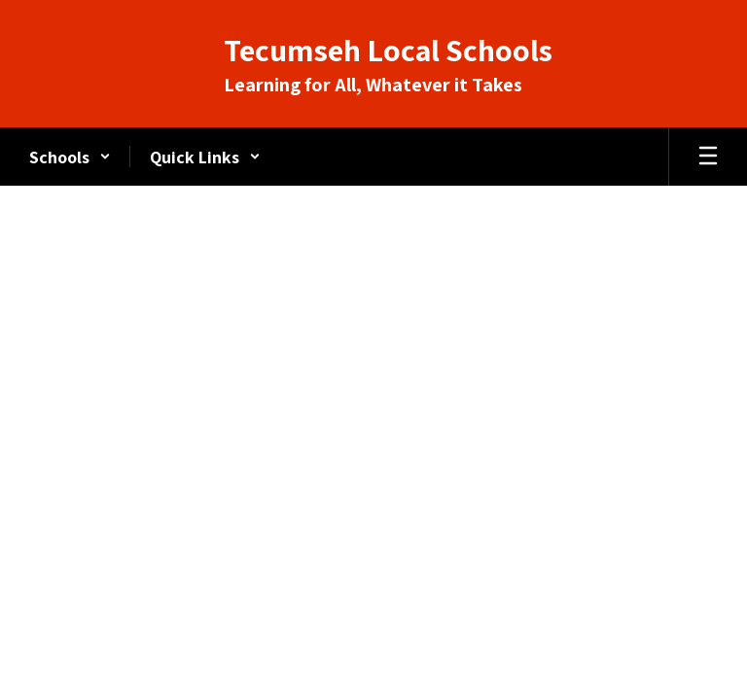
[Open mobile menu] (708, 157)
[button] (70, 157)
